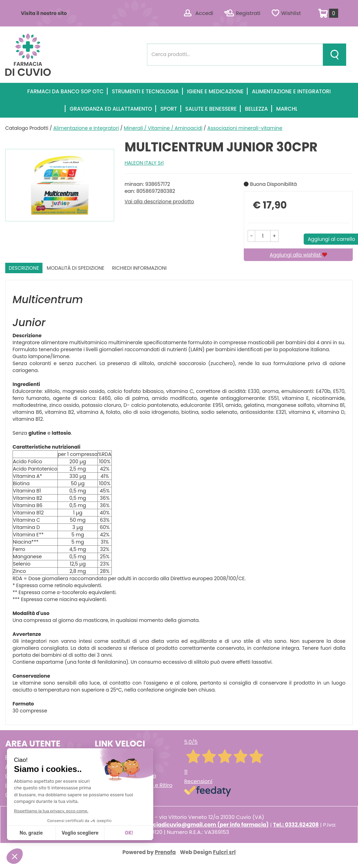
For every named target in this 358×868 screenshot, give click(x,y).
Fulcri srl (224, 852)
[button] (251, 236)
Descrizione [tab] (24, 268)
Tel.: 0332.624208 (296, 825)
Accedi (204, 13)
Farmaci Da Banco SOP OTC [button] (65, 91)
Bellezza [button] (256, 109)
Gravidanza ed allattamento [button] (111, 109)
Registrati (248, 13)
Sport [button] (169, 109)
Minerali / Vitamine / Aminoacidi (163, 128)
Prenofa (165, 852)
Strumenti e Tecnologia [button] (145, 91)
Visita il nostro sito (44, 13)
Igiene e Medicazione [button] (215, 91)
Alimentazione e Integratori (86, 128)
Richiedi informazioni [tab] (139, 268)
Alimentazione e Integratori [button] (291, 91)
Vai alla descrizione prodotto (159, 202)
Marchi (286, 109)
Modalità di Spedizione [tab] (76, 268)
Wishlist (291, 13)
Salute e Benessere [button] (211, 109)
